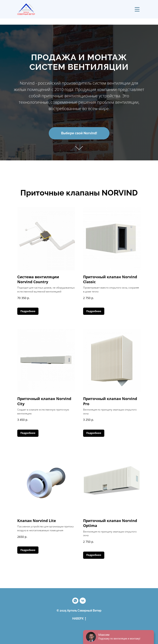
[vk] (83, 601)
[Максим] (75, 601)
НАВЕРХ (79, 619)
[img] (137, 9)
